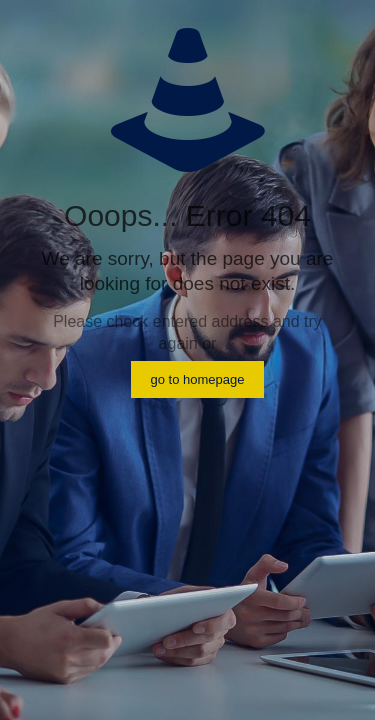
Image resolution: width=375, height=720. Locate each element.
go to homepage (198, 379)
